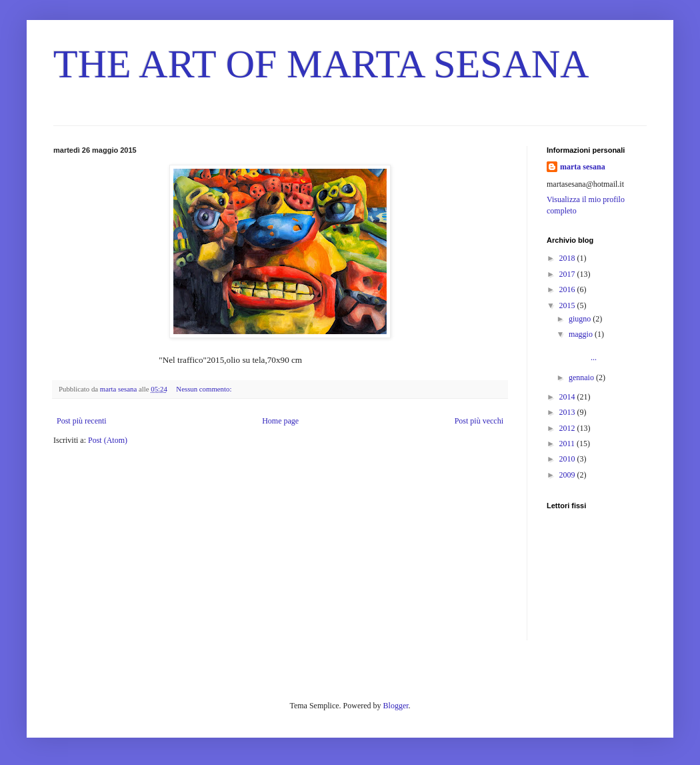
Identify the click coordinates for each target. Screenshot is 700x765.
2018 (568, 258)
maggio (582, 334)
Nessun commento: (205, 389)
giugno (581, 319)
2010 (568, 459)
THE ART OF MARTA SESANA (321, 64)
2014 (568, 397)
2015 (568, 305)
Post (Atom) (108, 440)
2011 (568, 444)
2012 (568, 428)
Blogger (396, 706)
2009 (568, 475)
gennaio (582, 377)
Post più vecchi (479, 421)
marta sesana (583, 167)
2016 (568, 289)
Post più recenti (82, 421)
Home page (280, 421)
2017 (568, 274)
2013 (568, 412)
